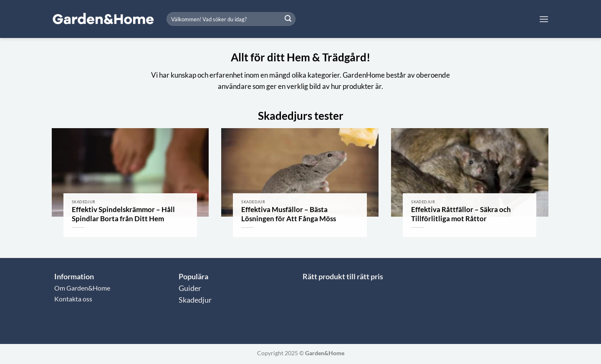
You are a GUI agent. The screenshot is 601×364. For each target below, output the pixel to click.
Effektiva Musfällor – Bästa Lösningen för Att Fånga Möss (289, 214)
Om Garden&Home (82, 288)
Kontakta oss (73, 299)
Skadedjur (195, 300)
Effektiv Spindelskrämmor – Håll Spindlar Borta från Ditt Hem (123, 214)
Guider (190, 288)
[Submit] (288, 19)
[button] (544, 19)
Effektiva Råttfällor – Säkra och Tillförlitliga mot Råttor (461, 214)
